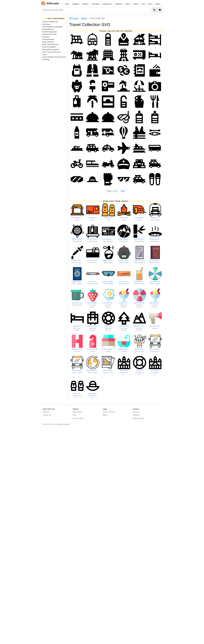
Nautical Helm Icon (77, 239)
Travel (44, 54)
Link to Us (136, 412)
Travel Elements (48, 39)
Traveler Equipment (49, 32)
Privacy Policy (78, 418)
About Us (46, 412)
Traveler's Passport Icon (78, 282)
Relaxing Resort (48, 29)
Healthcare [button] (119, 4)
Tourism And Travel (49, 34)
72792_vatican (155, 370)
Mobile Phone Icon (139, 260)
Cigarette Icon (93, 282)
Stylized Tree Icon (124, 326)
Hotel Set (46, 37)
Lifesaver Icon (108, 326)
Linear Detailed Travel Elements (54, 57)
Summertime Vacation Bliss (110, 303)
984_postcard (92, 218)
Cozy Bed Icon (77, 326)
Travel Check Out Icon (93, 239)
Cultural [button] (136, 4)
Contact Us (47, 415)
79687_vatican (124, 370)
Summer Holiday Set (50, 22)
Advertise (136, 415)
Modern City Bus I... (155, 349)
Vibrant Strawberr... (93, 303)
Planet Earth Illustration (93, 370)
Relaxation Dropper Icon (78, 260)
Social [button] (67, 4)
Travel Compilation (49, 47)
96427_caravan (139, 218)
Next (123, 191)
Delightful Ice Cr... (124, 303)
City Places (46, 24)
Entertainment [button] (107, 4)
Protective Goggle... (108, 282)
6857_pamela (92, 394)
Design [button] (158, 4)
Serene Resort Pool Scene (94, 260)
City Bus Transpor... (77, 370)
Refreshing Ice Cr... (155, 303)
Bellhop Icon (155, 218)
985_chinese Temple (77, 218)
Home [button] (150, 4)
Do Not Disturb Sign (92, 349)
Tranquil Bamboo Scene (140, 239)
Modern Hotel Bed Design (110, 349)
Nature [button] (128, 4)
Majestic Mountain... (124, 239)
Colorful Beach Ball (155, 282)
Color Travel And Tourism (51, 52)
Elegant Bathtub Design (125, 349)
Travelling (46, 59)
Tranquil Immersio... (155, 239)
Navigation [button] (76, 4)
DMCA (105, 415)
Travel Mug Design (77, 303)
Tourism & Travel (139, 351)
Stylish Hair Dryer (155, 326)
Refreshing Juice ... (139, 282)
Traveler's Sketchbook (155, 260)
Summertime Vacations (51, 49)
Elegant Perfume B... (108, 260)
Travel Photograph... (108, 370)
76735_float (139, 370)
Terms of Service (109, 412)
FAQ (74, 415)
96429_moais (108, 218)
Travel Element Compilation (52, 27)
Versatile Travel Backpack (125, 260)
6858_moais (77, 394)
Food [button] (143, 4)
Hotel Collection (48, 42)
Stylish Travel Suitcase (93, 326)
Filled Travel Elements (50, 44)
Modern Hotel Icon (77, 349)
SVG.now (74, 18)
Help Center (77, 412)
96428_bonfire (124, 218)
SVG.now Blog (138, 418)
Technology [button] (96, 4)
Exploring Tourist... (139, 349)
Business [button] (86, 4)
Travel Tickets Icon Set (109, 239)
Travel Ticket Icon (124, 282)
